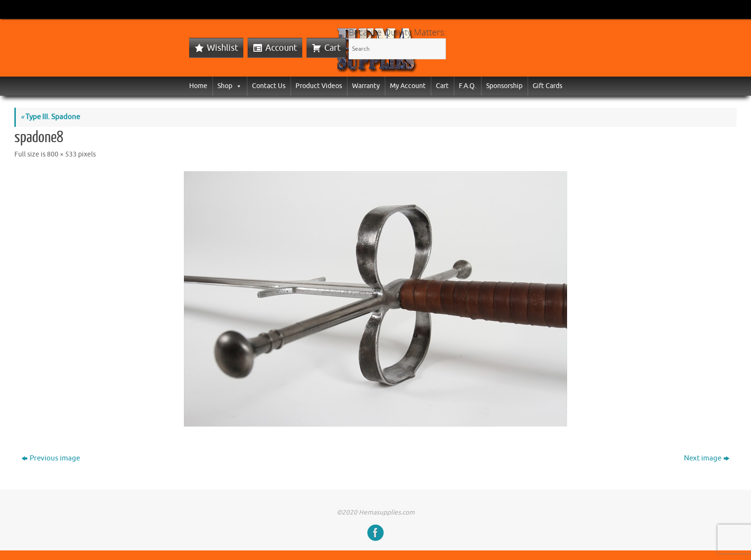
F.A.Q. (467, 86)
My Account (408, 86)
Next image (707, 458)
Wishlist (222, 48)
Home (198, 86)
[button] (237, 86)
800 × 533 (62, 154)
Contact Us (269, 86)
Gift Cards (547, 86)
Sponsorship (504, 86)
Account (281, 48)
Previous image (51, 458)
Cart (332, 48)
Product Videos (319, 86)
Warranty (366, 86)
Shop (230, 86)
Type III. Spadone (50, 117)
